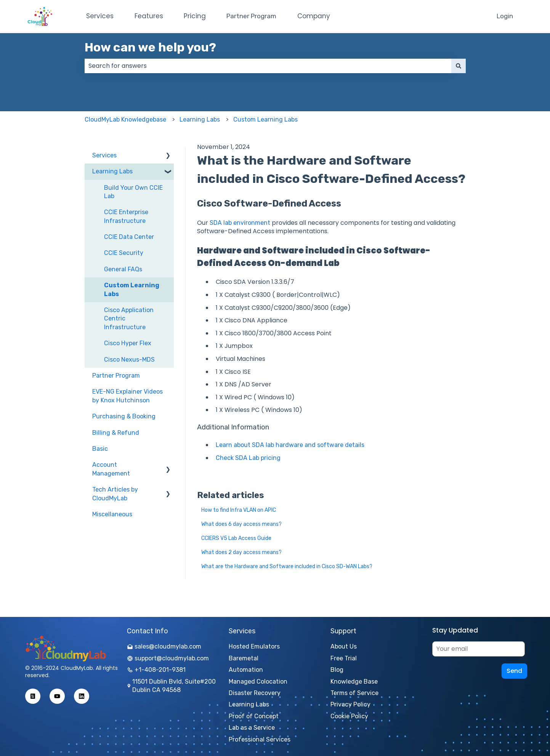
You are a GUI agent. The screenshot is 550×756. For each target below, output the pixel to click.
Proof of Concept (254, 716)
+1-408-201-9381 (156, 670)
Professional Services (260, 739)
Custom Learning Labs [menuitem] (132, 289)
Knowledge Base (354, 682)
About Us (344, 646)
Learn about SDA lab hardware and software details (290, 445)
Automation (246, 670)
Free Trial (344, 658)
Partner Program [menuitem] (116, 376)
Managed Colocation (258, 682)
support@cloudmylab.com (168, 658)
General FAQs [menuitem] (123, 269)
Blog (337, 670)
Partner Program (251, 16)
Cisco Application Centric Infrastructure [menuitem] (129, 319)
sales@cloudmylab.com (164, 646)
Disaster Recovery (255, 693)
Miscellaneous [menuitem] (112, 514)
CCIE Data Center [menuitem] (129, 237)
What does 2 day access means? (241, 552)
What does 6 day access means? (241, 524)
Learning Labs (200, 119)
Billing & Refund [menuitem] (116, 433)
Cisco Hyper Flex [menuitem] (128, 343)
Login (505, 16)
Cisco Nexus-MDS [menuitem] (129, 360)
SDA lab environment (240, 223)
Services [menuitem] (104, 155)
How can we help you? (150, 47)
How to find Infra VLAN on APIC (239, 510)
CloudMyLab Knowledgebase (125, 119)
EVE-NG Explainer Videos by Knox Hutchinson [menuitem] (127, 396)
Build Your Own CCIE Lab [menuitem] (133, 192)
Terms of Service (354, 693)
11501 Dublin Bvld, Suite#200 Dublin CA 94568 (171, 686)
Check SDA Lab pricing (248, 458)
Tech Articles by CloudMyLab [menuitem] (115, 494)
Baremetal (244, 658)
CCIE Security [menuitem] (124, 253)
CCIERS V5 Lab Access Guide (236, 538)
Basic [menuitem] (100, 449)
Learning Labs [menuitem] (112, 171)
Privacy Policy (350, 704)
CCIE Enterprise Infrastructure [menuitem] (126, 216)
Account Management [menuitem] (111, 469)
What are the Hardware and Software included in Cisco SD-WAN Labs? (287, 566)
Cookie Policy (349, 716)
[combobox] (268, 66)
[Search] (459, 66)
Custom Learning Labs (265, 119)
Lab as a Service (252, 728)
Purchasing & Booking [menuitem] (124, 416)
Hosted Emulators (254, 646)
